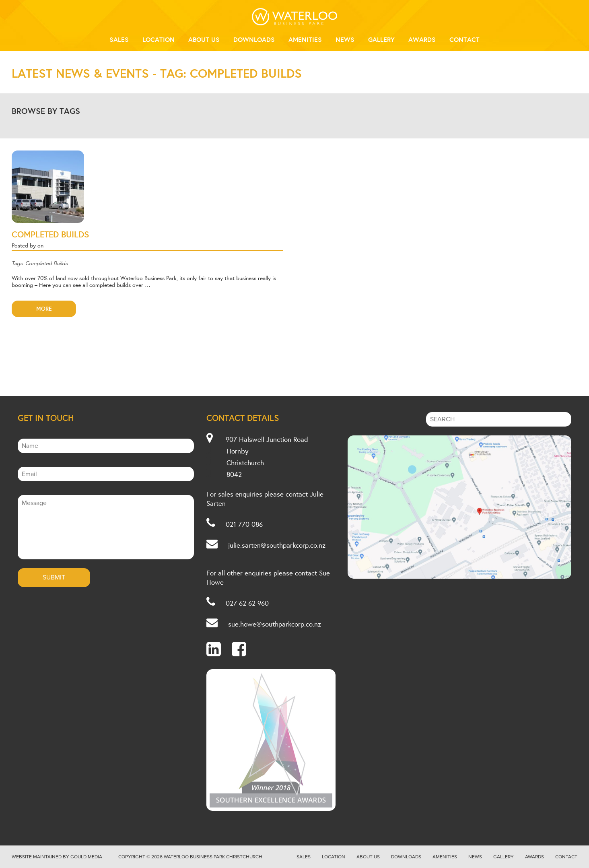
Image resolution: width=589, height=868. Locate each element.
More (44, 308)
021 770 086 (244, 524)
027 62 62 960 (247, 603)
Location (159, 39)
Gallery (381, 39)
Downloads (254, 39)
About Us (204, 39)
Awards (422, 39)
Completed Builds (50, 234)
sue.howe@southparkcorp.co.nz (275, 624)
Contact (464, 39)
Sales (119, 39)
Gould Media (86, 857)
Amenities (305, 39)
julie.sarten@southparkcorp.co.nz (277, 545)
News (345, 39)
